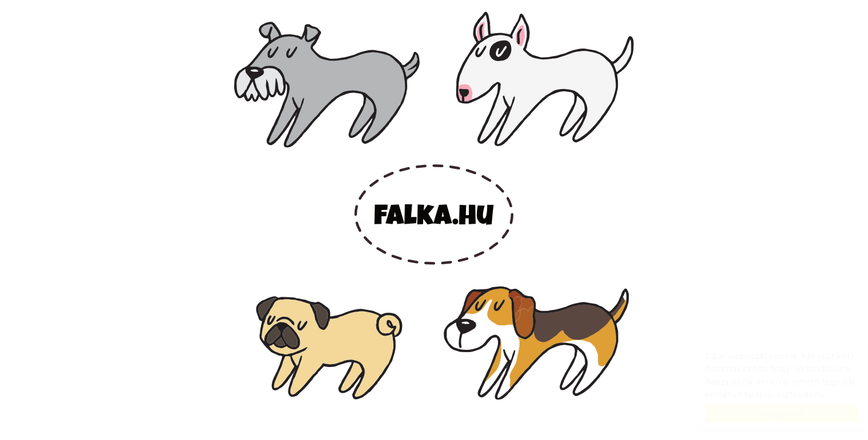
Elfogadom (771, 413)
